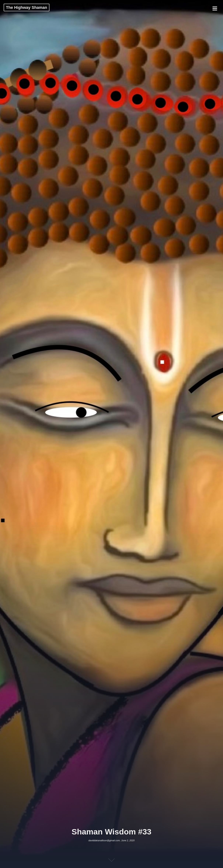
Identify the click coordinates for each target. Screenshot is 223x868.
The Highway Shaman (27, 7)
